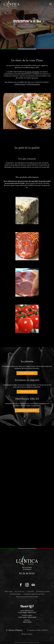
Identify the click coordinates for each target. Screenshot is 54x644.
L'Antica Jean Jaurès (33, 84)
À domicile (30, 591)
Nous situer (27, 634)
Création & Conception (27, 643)
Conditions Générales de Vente (34, 594)
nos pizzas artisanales (32, 72)
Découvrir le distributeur (27, 424)
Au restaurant (20, 591)
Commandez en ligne (27, 405)
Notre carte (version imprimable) (27, 597)
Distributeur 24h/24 (43, 591)
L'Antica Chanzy (20, 84)
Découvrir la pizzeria (27, 387)
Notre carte (8, 591)
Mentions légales (15, 594)
